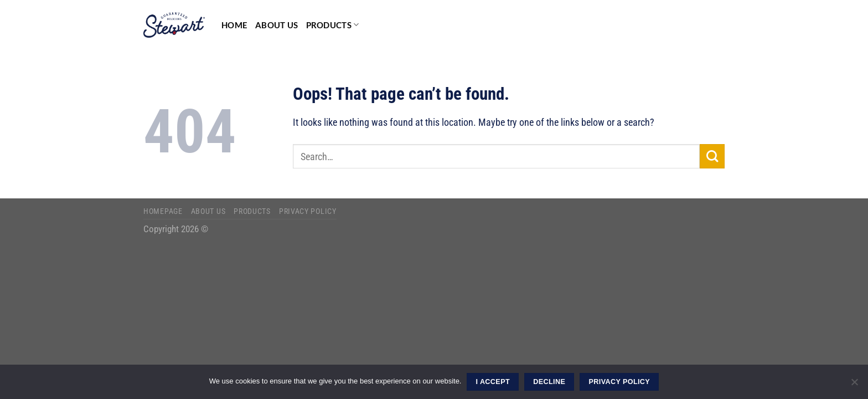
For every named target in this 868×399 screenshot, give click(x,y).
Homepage (163, 211)
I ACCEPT (493, 382)
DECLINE (549, 382)
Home (234, 25)
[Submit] (712, 157)
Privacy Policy (308, 211)
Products (333, 25)
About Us (277, 25)
